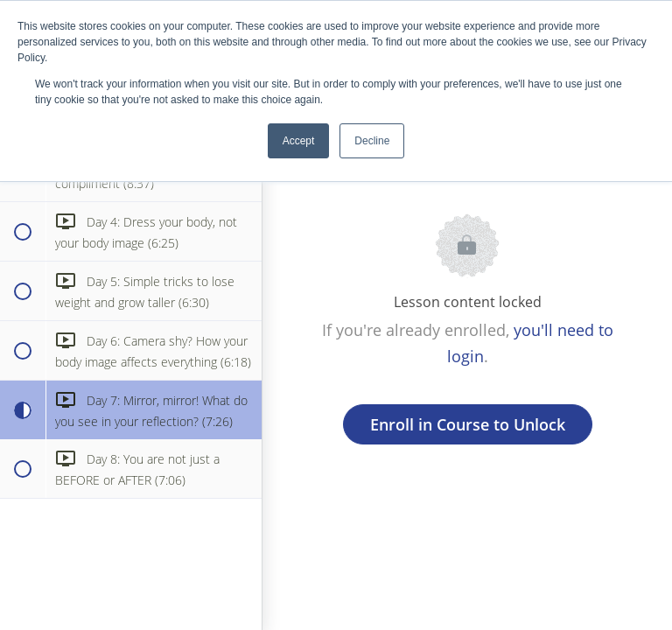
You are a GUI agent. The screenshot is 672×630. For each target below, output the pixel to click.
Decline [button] (372, 141)
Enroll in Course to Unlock (468, 424)
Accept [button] (299, 141)
